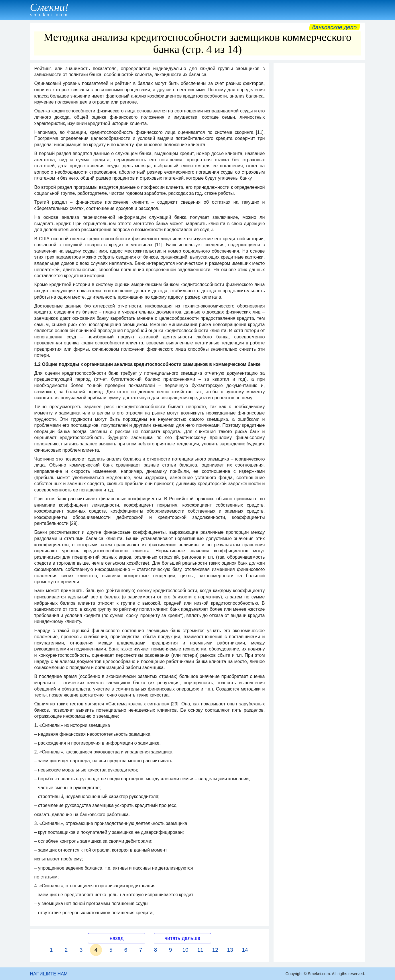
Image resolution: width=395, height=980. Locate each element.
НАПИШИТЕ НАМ (49, 974)
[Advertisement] (319, 151)
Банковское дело (334, 27)
